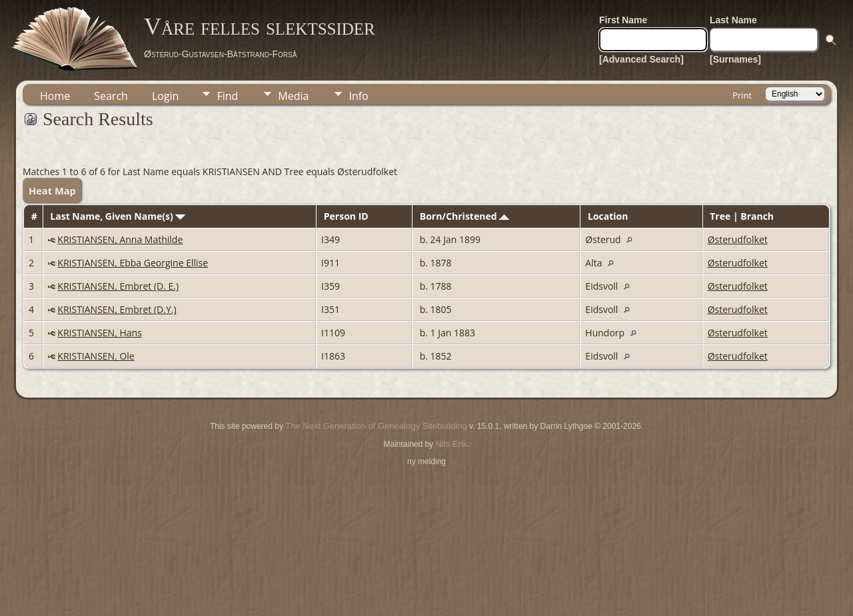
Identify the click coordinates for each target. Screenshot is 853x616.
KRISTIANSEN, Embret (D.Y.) (117, 309)
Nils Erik (452, 444)
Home (55, 96)
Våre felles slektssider (260, 27)
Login (166, 96)
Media (293, 96)
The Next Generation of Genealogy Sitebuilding (376, 426)
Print (742, 95)
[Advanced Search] (641, 59)
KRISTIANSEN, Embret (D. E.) (118, 286)
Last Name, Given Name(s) (118, 216)
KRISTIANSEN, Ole (96, 356)
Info (358, 96)
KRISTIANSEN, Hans (99, 333)
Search (111, 96)
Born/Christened (464, 216)
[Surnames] (735, 59)
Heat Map (52, 190)
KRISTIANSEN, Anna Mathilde (120, 239)
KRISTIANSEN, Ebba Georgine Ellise (133, 263)
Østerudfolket (738, 239)
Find (227, 96)
